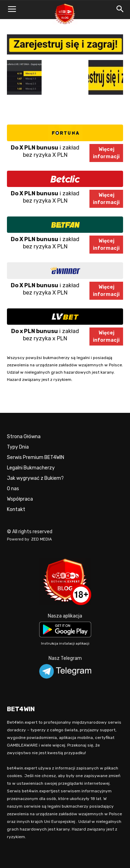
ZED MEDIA (42, 539)
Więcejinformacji (106, 153)
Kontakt (16, 509)
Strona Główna (24, 437)
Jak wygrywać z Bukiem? (35, 478)
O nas (13, 489)
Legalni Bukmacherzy (31, 468)
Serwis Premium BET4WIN (36, 457)
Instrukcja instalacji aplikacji (65, 644)
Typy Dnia (18, 447)
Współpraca (20, 499)
